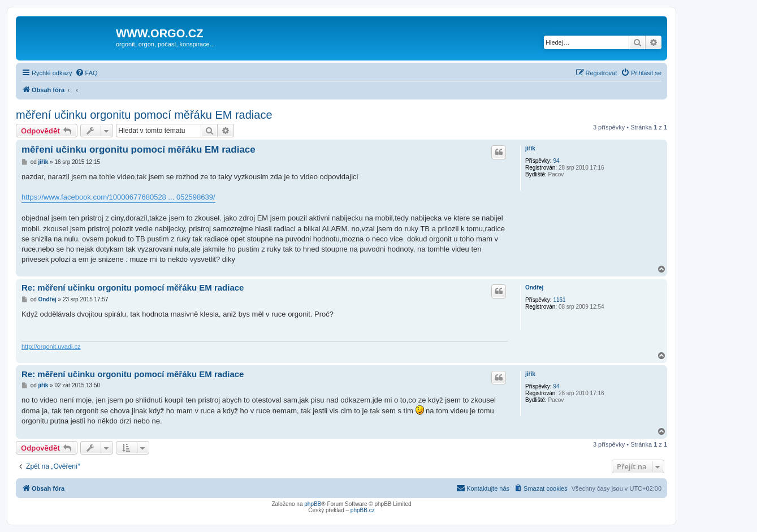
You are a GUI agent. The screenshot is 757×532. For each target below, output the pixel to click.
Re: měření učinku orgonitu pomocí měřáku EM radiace (133, 287)
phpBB (313, 504)
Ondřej (534, 287)
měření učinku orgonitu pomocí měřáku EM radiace (144, 115)
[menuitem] (86, 73)
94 (556, 161)
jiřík (530, 148)
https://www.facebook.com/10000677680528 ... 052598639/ (118, 197)
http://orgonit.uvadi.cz (51, 347)
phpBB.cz (363, 510)
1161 (559, 300)
